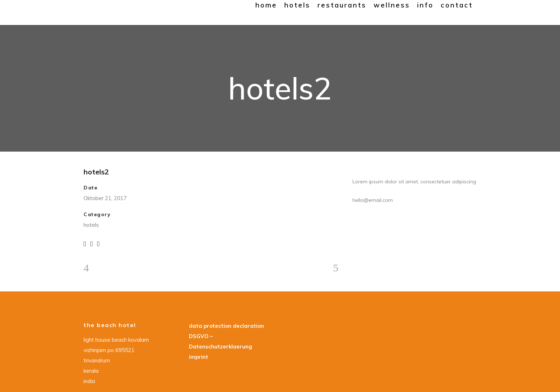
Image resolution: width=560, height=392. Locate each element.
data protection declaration (226, 326)
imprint (199, 357)
